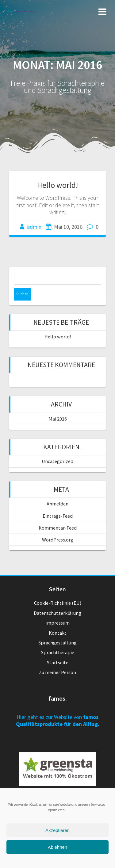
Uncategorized (57, 461)
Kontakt (58, 633)
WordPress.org (58, 540)
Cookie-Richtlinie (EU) (58, 603)
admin (34, 227)
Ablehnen (57, 847)
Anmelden (57, 504)
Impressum (57, 623)
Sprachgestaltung (57, 643)
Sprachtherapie (58, 652)
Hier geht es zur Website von (58, 720)
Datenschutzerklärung (57, 613)
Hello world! (57, 185)
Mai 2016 (58, 419)
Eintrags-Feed (58, 516)
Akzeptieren (57, 830)
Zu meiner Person (57, 672)
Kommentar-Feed (58, 528)
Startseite (58, 662)
